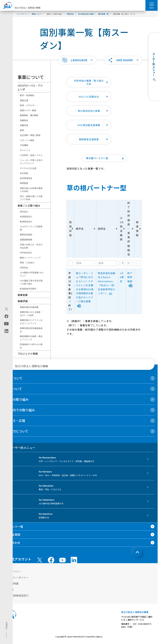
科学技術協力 (26, 253)
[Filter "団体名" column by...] (107, 263)
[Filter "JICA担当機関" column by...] (122, 263)
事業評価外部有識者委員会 (31, 330)
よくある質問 (12, 535)
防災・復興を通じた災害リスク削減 (31, 198)
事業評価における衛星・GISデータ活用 (31, 314)
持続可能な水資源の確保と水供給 (31, 190)
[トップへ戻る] (137, 552)
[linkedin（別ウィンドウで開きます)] (6, 331)
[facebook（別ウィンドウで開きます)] (6, 316)
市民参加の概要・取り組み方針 (92, 82)
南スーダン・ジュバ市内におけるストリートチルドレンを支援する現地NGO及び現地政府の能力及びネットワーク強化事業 (85, 289)
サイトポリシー (12, 571)
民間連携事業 (26, 240)
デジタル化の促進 (28, 168)
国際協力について (16, 431)
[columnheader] (70, 229)
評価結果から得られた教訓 (31, 346)
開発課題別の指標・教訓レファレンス (31, 338)
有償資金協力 (26, 216)
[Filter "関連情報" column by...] (138, 263)
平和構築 (24, 145)
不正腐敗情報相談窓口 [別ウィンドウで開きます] (16, 595)
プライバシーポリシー (16, 577)
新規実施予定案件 (28, 289)
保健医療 (24, 120)
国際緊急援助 (26, 235)
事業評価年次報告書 (29, 307)
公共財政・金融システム (31, 155)
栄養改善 (24, 125)
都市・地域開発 (27, 95)
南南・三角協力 (27, 263)
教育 (22, 130)
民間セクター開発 (28, 110)
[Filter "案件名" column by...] (85, 263)
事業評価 (23, 301)
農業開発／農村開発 (29, 115)
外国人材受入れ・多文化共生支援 (31, 246)
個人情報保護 (11, 583)
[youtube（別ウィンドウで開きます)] (6, 324)
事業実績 (23, 295)
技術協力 (24, 212)
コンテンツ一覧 (13, 526)
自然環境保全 (26, 178)
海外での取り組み (16, 399)
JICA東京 (122, 277)
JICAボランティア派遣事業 (31, 228)
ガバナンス (25, 150)
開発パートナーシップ (30, 258)
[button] (77, 60)
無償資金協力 (26, 222)
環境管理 (24, 183)
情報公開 (8, 589)
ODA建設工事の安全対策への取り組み (31, 282)
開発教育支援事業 (95, 139)
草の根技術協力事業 (94, 111)
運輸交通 (24, 100)
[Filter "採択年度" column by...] (70, 263)
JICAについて (13, 378)
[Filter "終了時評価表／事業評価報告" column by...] (130, 263)
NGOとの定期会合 (95, 96)
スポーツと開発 (27, 140)
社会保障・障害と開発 (30, 135)
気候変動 (24, 173)
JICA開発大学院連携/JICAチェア (32, 274)
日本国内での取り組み (19, 410)
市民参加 (24, 268)
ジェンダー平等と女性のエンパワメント (31, 162)
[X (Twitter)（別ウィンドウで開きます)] (6, 309)
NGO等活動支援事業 (94, 125)
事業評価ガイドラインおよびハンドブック (31, 322)
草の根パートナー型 (97, 158)
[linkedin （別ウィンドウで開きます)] (74, 560)
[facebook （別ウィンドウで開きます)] (51, 560)
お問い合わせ (12, 543)
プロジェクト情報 (28, 354)
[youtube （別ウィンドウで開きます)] (62, 560)
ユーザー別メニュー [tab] (19, 448)
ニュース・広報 (14, 421)
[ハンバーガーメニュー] (152, 4)
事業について (13, 389)
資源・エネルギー (28, 105)
